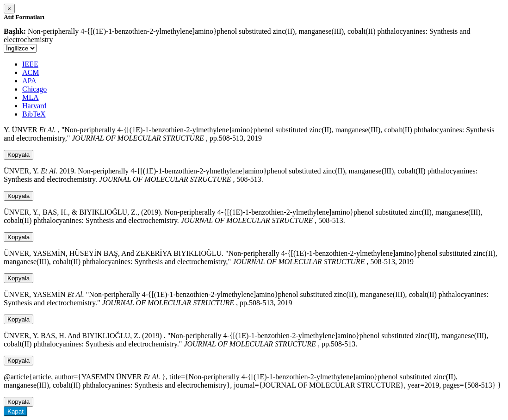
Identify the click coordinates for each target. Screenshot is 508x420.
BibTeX (34, 114)
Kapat (15, 411)
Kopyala (19, 155)
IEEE (30, 64)
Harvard (34, 106)
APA (29, 81)
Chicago (34, 89)
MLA (31, 97)
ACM (31, 72)
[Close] (9, 9)
